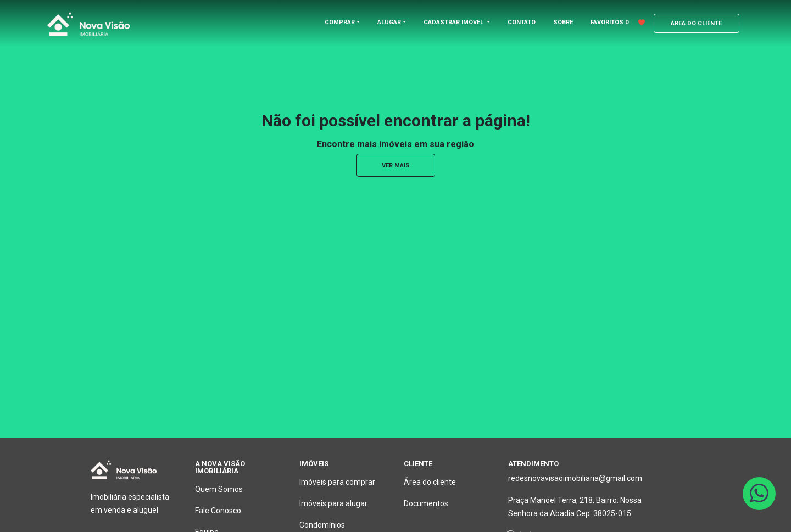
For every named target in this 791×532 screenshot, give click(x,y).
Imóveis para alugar (333, 503)
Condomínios (322, 525)
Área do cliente (430, 482)
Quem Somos (219, 489)
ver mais (396, 166)
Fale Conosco (218, 511)
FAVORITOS (618, 22)
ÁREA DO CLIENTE (696, 23)
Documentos (426, 503)
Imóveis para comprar (337, 482)
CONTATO (522, 22)
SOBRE (563, 22)
